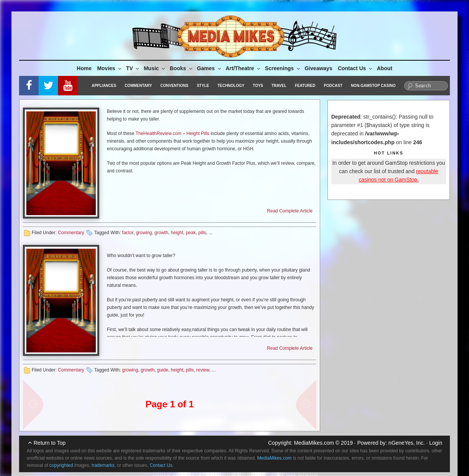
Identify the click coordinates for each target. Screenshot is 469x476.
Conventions (174, 86)
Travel (279, 86)
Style (203, 86)
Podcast (333, 86)
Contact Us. (162, 465)
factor (128, 233)
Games (210, 68)
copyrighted (61, 465)
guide (163, 370)
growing (144, 233)
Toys (258, 86)
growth (161, 233)
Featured (305, 86)
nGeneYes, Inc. (407, 443)
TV (133, 68)
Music (155, 68)
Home (84, 68)
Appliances (104, 86)
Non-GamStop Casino (373, 86)
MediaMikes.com (314, 443)
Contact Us (355, 68)
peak (191, 233)
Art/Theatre (243, 68)
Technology (231, 86)
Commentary (139, 86)
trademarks (103, 465)
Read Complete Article (290, 211)
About (385, 68)
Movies (110, 68)
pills (202, 233)
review (203, 370)
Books (182, 68)
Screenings (283, 68)
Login (436, 443)
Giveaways (318, 68)
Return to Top (50, 443)
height (177, 233)
